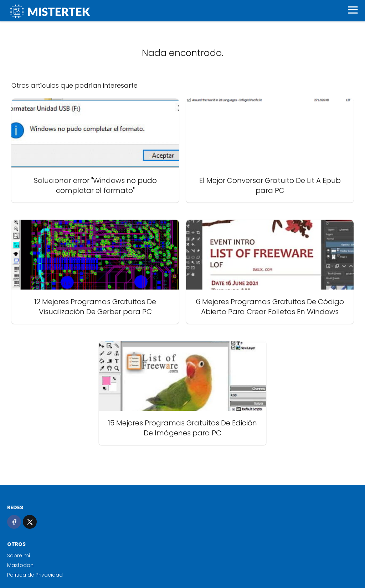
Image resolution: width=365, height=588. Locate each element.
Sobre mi (19, 556)
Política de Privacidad (35, 575)
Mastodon (20, 565)
